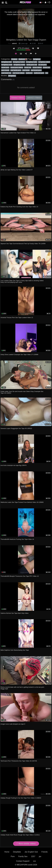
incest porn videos (17, 67)
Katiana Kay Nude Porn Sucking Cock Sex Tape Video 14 (19, 207)
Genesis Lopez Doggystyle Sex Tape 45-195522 (16, 428)
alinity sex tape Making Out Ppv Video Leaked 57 (17, 170)
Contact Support (23, 861)
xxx (47, 73)
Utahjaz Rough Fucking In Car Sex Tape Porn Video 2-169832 (21, 798)
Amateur (14, 59)
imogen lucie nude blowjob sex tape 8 (13, 724)
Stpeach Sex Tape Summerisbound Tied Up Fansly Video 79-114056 (23, 244)
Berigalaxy (12, 76)
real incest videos (19, 73)
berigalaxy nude (7, 65)
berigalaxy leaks (32, 62)
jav (40, 856)
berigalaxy (37, 59)
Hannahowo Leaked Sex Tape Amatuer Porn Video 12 (18, 133)
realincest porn (39, 73)
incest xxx (46, 67)
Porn (13, 856)
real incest (26, 70)
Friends (44, 852)
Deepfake (17, 852)
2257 (33, 856)
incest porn (5, 67)
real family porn (16, 70)
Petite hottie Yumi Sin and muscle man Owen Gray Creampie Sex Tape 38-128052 (22, 392)
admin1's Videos (34, 98)
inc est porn (42, 65)
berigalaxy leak (7, 62)
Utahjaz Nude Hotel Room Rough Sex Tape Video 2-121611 (20, 835)
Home (7, 852)
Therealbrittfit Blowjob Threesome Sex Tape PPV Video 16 (20, 576)
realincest (29, 73)
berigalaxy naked (44, 62)
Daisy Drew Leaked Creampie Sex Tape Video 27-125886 (19, 355)
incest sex (28, 67)
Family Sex (23, 856)
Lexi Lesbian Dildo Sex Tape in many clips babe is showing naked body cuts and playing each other (22, 281)
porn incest (5, 70)
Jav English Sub (31, 852)
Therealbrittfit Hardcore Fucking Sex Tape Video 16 (17, 539)
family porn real (32, 65)
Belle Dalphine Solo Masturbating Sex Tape (15, 650)
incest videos (37, 67)
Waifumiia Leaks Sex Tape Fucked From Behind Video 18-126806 (22, 502)
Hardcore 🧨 (23, 59)
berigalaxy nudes (19, 65)
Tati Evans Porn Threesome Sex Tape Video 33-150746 (19, 761)
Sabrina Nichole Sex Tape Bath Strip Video (15, 613)
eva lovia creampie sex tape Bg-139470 (14, 465)
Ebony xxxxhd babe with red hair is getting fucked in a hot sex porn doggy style (22, 688)
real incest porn (36, 70)
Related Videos (17, 98)
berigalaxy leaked (19, 62)
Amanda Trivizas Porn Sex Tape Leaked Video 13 (17, 317)
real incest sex (6, 73)
